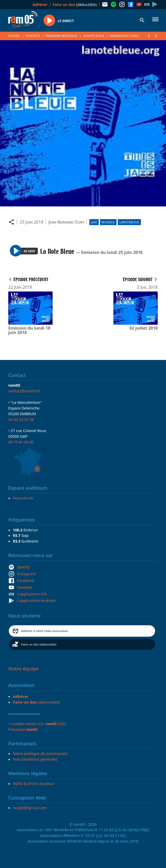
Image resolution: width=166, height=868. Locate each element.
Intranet (24, 729)
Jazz (94, 222)
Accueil (14, 36)
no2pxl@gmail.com (30, 808)
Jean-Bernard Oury (66, 222)
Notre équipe (23, 669)
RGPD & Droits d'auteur (34, 783)
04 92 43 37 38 (21, 419)
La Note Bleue (93, 36)
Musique (108, 222)
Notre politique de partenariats (40, 753)
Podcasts (33, 36)
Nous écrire (23, 498)
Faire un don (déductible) (39, 644)
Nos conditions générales (35, 759)
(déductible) (75, 5)
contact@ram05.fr (24, 391)
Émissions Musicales (62, 36)
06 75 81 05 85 (21, 442)
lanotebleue (129, 222)
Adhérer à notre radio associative (45, 631)
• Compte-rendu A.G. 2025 (37, 724)
